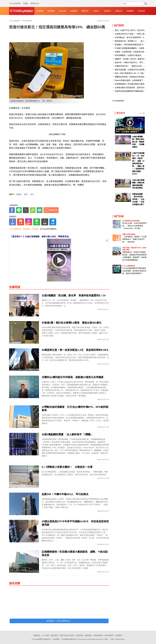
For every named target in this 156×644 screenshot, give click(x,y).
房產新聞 (130, 11)
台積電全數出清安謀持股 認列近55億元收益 (133, 88)
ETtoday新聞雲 (15, 1)
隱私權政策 (98, 635)
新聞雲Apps (35, 1)
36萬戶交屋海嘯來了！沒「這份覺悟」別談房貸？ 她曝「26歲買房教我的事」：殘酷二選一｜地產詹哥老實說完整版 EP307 (138, 163)
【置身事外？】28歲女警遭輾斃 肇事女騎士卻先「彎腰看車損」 (40, 237)
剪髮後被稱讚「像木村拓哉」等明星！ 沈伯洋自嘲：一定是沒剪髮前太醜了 (138, 199)
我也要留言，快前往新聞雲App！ (59, 621)
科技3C (96, 11)
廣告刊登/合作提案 (67, 635)
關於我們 (54, 635)
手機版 (25, 1)
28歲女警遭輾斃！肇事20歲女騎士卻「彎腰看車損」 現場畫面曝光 (138, 142)
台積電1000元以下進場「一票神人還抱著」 (132, 34)
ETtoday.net (83, 639)
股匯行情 (85, 11)
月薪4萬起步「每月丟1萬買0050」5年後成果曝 (134, 37)
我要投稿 (37, 635)
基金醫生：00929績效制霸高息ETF (129, 45)
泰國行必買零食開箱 (129, 234)
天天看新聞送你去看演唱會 (131, 221)
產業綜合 (119, 11)
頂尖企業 (63, 11)
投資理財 (40, 11)
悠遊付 (19, 194)
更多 (142, 113)
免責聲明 (119, 635)
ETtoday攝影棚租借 (129, 266)
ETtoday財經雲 (118, 101)
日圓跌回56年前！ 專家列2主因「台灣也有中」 (135, 66)
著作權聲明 (109, 635)
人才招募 (46, 635)
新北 (26, 194)
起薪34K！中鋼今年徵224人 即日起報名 (132, 62)
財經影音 (108, 11)
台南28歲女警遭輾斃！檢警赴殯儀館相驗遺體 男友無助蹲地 (138, 184)
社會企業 (141, 11)
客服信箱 (80, 635)
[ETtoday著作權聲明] (48, 229)
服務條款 (89, 635)
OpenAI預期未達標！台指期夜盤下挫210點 (132, 80)
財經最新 (51, 11)
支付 (32, 194)
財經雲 (22, 11)
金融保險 (74, 11)
